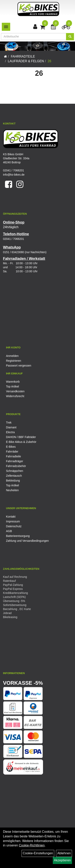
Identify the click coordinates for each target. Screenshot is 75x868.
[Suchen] (70, 37)
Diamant (11, 427)
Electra (10, 432)
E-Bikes (11, 447)
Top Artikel (12, 386)
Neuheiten (12, 490)
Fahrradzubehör (16, 466)
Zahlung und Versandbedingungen (27, 541)
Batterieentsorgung (18, 536)
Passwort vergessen (19, 366)
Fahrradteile (23, 56)
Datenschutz (14, 526)
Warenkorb (13, 382)
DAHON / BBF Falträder (21, 437)
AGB (9, 531)
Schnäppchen (15, 471)
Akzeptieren (62, 860)
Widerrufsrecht (15, 396)
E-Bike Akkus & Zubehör (21, 442)
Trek (9, 423)
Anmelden (12, 356)
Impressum (13, 521)
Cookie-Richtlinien (32, 845)
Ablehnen (64, 853)
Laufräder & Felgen (26, 61)
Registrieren (13, 361)
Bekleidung (13, 481)
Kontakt (11, 517)
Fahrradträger (15, 461)
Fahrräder (12, 452)
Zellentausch (14, 476)
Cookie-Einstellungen (38, 853)
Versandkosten (15, 391)
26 (49, 61)
